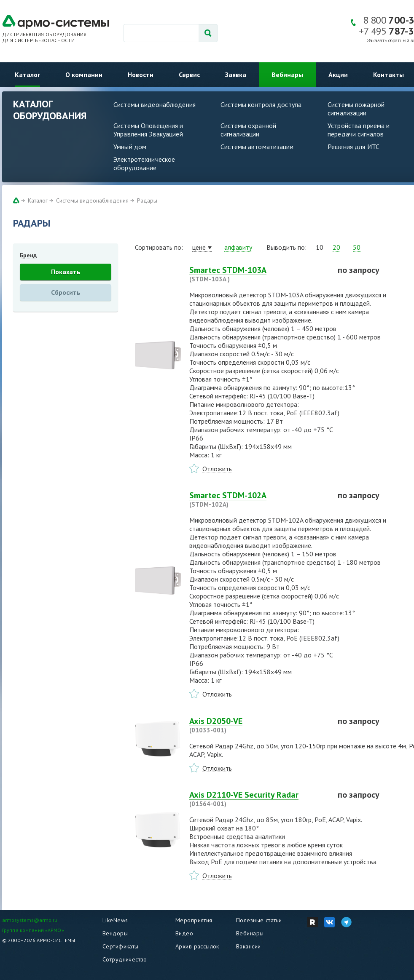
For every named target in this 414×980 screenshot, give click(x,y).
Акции (338, 75)
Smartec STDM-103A (258, 274)
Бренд (28, 255)
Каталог (27, 75)
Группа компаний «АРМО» (33, 930)
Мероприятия (194, 920)
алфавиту (238, 247)
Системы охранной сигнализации (248, 130)
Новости (141, 75)
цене (199, 247)
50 (357, 247)
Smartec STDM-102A (258, 499)
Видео (184, 933)
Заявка (236, 75)
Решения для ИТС (354, 147)
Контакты (388, 75)
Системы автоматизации (257, 147)
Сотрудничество (125, 959)
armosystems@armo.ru (30, 920)
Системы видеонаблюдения (155, 104)
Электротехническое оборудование (144, 163)
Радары (147, 200)
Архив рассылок (197, 946)
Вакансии (248, 946)
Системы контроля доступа (261, 104)
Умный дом (130, 147)
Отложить (217, 469)
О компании (84, 75)
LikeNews (115, 920)
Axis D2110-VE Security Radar (258, 799)
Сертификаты (121, 946)
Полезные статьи (259, 920)
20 (336, 247)
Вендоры (115, 933)
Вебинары (287, 75)
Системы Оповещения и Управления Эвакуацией (148, 130)
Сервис (189, 75)
